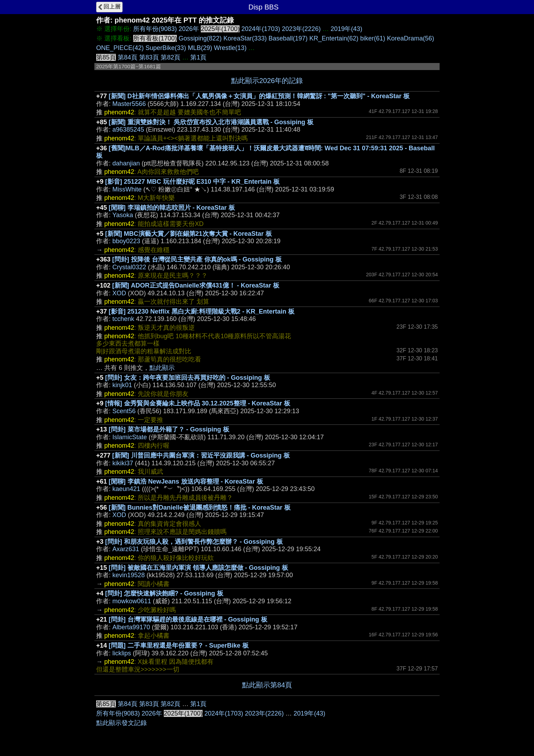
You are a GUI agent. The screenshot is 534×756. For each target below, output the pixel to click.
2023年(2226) (301, 29)
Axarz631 (126, 549)
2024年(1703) (261, 29)
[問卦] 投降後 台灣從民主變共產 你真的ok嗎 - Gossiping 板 (197, 259)
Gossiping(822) (200, 38)
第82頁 (170, 57)
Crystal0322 (129, 267)
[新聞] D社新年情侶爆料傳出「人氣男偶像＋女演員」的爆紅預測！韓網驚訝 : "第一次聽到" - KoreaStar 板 (259, 96)
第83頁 (149, 57)
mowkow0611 (132, 601)
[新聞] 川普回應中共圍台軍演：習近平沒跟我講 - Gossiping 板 (201, 455)
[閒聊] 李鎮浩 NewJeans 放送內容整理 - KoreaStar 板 (186, 481)
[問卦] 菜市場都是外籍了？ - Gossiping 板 (169, 429)
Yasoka (123, 215)
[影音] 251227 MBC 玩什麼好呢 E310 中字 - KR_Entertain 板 (193, 182)
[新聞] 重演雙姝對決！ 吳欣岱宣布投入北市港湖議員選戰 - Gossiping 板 (211, 122)
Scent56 (124, 411)
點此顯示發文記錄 (122, 723)
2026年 (189, 29)
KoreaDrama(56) (410, 38)
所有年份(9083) (155, 29)
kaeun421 (126, 489)
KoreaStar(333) (245, 38)
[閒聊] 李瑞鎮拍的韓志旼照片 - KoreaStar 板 (172, 208)
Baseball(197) (288, 38)
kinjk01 (122, 385)
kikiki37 (123, 463)
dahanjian (126, 163)
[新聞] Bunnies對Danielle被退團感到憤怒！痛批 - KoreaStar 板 (200, 508)
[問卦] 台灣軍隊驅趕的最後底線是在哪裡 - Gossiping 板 (188, 619)
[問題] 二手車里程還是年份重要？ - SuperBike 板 (179, 645)
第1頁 (198, 57)
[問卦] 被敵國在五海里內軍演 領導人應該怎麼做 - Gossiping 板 (198, 568)
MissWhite (127, 189)
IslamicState (130, 437)
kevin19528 (129, 575)
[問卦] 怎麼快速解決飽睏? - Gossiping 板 (164, 593)
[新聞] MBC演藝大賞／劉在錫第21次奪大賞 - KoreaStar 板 (189, 234)
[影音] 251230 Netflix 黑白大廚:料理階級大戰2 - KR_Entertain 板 (202, 311)
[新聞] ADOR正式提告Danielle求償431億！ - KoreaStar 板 (196, 285)
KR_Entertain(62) (334, 38)
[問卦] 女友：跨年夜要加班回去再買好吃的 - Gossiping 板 (188, 378)
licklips (122, 653)
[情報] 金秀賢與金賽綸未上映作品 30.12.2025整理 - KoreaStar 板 (198, 403)
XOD (119, 293)
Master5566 (129, 104)
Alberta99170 (131, 627)
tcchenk (123, 319)
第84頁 (128, 57)
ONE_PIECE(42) (120, 48)
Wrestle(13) (230, 48)
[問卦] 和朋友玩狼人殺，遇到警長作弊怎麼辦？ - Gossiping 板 (194, 542)
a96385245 (128, 130)
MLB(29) (200, 48)
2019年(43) (346, 29)
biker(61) (372, 38)
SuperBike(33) (166, 48)
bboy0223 (126, 241)
